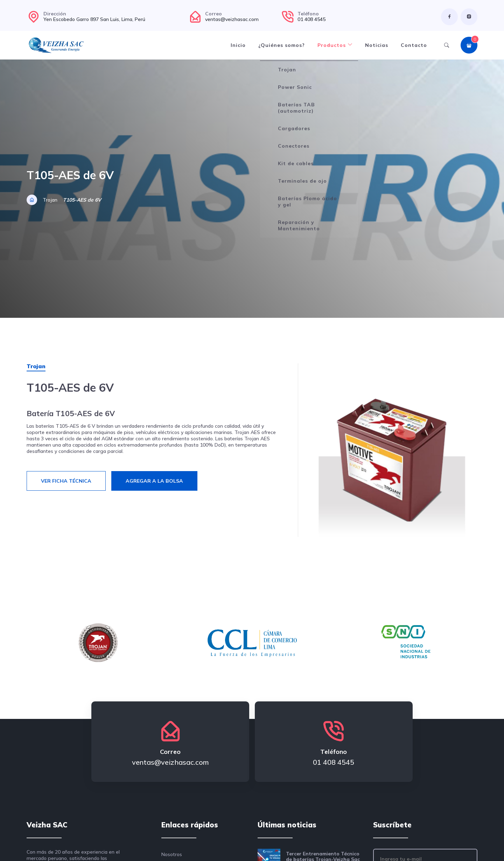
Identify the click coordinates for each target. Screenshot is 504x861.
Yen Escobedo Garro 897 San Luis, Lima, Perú (94, 19)
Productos (335, 45)
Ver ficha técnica (66, 481)
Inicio (238, 45)
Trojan (50, 200)
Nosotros (172, 854)
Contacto (414, 45)
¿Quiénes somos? (282, 45)
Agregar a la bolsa (154, 481)
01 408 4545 (311, 19)
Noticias (377, 45)
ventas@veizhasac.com (232, 19)
